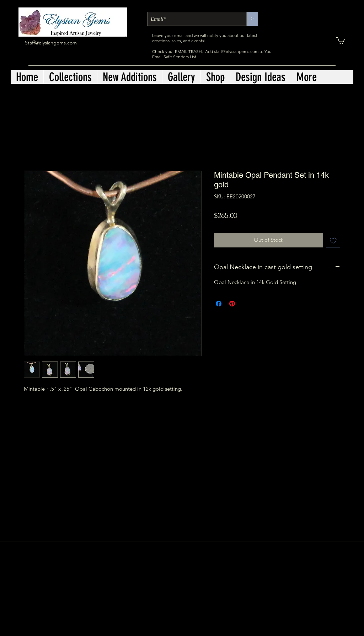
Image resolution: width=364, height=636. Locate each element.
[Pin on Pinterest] (232, 304)
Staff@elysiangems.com (51, 43)
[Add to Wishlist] (333, 240)
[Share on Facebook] (219, 304)
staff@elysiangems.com (236, 51)
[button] (341, 40)
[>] (252, 19)
